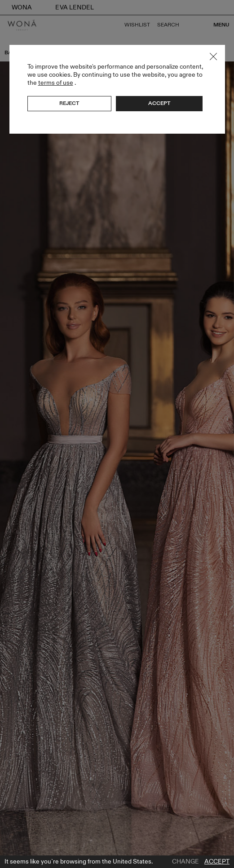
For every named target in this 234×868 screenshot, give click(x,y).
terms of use (56, 83)
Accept (217, 862)
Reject (69, 103)
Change (185, 862)
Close (213, 57)
